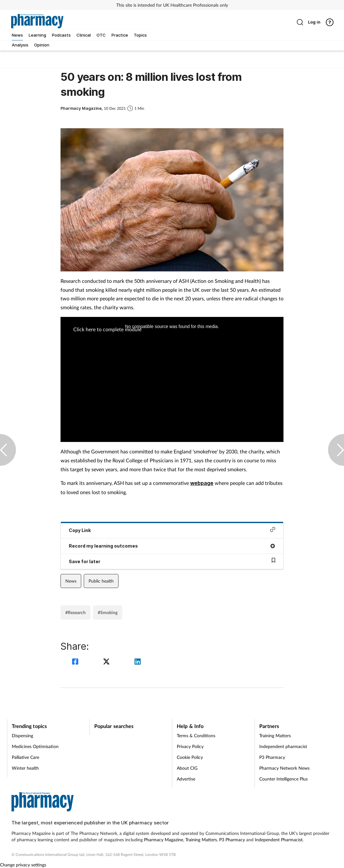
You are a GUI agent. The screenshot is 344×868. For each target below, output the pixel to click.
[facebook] (76, 662)
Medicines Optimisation (35, 746)
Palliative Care (25, 757)
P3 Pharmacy (272, 757)
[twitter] (107, 662)
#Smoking (108, 612)
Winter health (25, 768)
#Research (75, 612)
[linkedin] (138, 662)
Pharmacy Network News (284, 768)
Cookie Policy (190, 757)
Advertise (186, 779)
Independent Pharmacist (279, 840)
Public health (101, 581)
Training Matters (275, 735)
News (71, 581)
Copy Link (172, 530)
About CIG (187, 768)
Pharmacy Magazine (164, 840)
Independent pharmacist (283, 746)
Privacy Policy (190, 746)
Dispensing (22, 735)
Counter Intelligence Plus (283, 779)
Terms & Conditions (196, 735)
